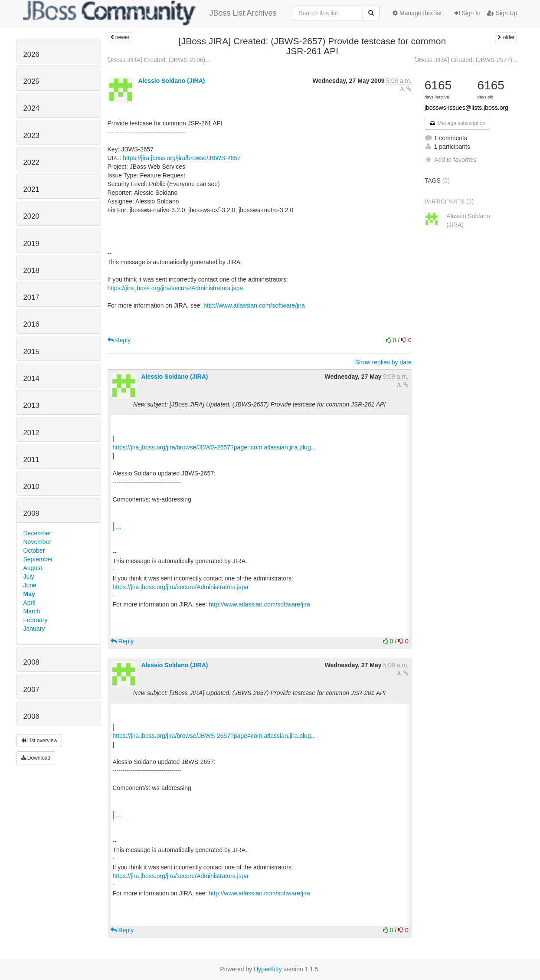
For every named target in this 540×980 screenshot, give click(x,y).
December (38, 533)
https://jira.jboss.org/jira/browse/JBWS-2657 (182, 158)
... (118, 526)
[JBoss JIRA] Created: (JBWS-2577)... (466, 60)
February (36, 620)
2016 (31, 324)
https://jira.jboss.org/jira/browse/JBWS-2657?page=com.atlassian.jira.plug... (214, 447)
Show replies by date (383, 362)
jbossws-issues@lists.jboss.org (466, 108)
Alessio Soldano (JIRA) (171, 81)
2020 (31, 216)
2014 (31, 379)
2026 (31, 54)
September (38, 559)
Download (36, 758)
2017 (31, 297)
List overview (39, 741)
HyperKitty (268, 969)
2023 (31, 136)
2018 (31, 270)
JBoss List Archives (150, 13)
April (29, 603)
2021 (31, 189)
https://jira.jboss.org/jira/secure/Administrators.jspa (175, 288)
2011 (31, 460)
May (29, 594)
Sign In (467, 13)
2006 (31, 716)
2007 (31, 690)
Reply (119, 340)
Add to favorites (450, 160)
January (34, 629)
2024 (31, 108)
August (33, 568)
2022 (31, 162)
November (38, 542)
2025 (31, 81)
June (30, 585)
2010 (31, 487)
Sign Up (502, 13)
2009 (31, 513)
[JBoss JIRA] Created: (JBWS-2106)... (159, 60)
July (29, 577)
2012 (31, 433)
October (34, 551)
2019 (31, 244)
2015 (31, 352)
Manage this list (417, 13)
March (32, 611)
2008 (31, 662)
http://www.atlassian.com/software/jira (254, 305)
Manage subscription (458, 123)
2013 (31, 405)
